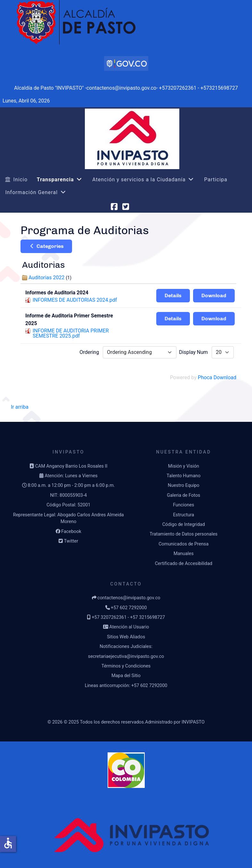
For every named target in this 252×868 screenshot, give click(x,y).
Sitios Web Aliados (126, 637)
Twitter (71, 541)
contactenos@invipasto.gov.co (129, 598)
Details (173, 295)
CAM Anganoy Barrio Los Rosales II (71, 466)
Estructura (183, 515)
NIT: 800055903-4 (69, 495)
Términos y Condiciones (126, 666)
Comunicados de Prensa (183, 544)
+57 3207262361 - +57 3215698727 (128, 617)
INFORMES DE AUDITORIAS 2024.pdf (75, 300)
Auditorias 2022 (47, 278)
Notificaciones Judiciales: (126, 647)
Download (214, 295)
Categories (46, 246)
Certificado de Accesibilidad (184, 564)
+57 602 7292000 (129, 608)
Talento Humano (183, 476)
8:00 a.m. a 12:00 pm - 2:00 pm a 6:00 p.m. (71, 485)
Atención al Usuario (129, 627)
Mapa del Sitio (126, 676)
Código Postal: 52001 (68, 505)
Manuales (184, 554)
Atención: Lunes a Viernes (71, 476)
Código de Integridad (184, 524)
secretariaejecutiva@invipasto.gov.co (126, 656)
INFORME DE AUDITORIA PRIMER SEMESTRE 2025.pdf (71, 333)
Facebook (71, 532)
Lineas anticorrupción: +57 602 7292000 (126, 686)
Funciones (183, 505)
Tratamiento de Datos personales (183, 534)
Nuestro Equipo (183, 485)
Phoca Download (217, 377)
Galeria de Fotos (183, 495)
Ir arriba (20, 407)
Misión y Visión (184, 466)
